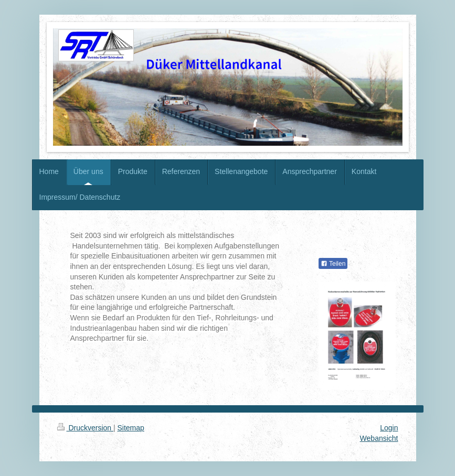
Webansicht (379, 438)
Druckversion (85, 428)
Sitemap (131, 428)
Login (389, 428)
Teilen (333, 264)
